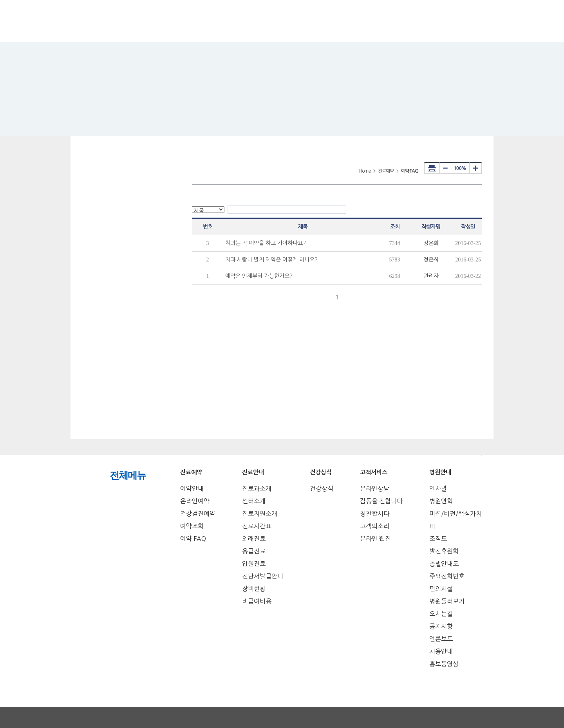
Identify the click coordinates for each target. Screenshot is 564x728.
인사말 (438, 488)
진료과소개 (257, 488)
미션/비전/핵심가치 (456, 514)
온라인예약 (195, 501)
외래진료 (254, 539)
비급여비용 (257, 601)
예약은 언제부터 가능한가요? (259, 276)
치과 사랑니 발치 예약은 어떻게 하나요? (271, 259)
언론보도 (441, 639)
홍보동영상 (444, 664)
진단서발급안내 (263, 576)
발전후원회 (444, 551)
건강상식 (322, 488)
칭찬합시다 (375, 514)
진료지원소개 (260, 514)
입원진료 (254, 564)
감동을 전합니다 (381, 501)
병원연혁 (441, 501)
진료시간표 (257, 526)
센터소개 (254, 501)
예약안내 (192, 488)
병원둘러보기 (447, 601)
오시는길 (441, 614)
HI (432, 526)
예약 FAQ (193, 539)
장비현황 (254, 589)
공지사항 (441, 626)
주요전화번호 (447, 576)
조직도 (438, 539)
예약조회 (192, 526)
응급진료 (254, 551)
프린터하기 (432, 168)
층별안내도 (444, 564)
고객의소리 (375, 526)
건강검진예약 (198, 514)
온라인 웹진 (375, 539)
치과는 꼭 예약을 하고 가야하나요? (266, 243)
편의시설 (441, 589)
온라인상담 (375, 488)
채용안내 (441, 651)
